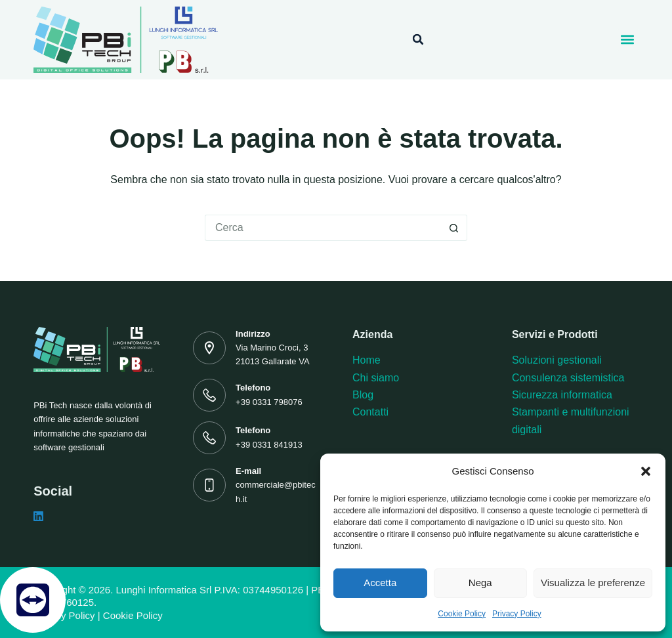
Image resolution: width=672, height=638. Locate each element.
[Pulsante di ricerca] (454, 228)
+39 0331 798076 (269, 402)
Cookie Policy (462, 614)
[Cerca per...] (323, 228)
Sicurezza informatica (562, 395)
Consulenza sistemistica (568, 378)
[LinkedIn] (38, 516)
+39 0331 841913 (269, 445)
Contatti (370, 412)
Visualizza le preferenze (593, 583)
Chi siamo (376, 378)
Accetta (380, 583)
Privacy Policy (517, 614)
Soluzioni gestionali (557, 360)
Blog (363, 395)
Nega (480, 583)
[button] (646, 471)
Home (367, 360)
